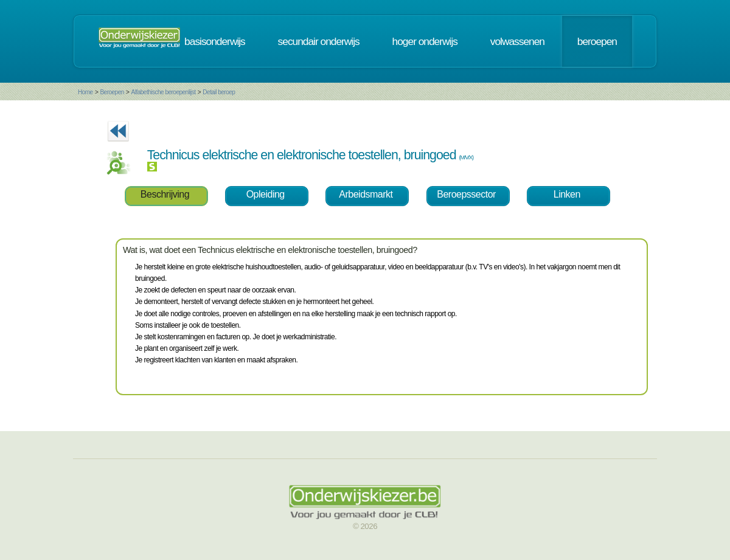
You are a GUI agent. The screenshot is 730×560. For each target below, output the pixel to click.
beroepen (597, 41)
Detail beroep (219, 92)
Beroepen (112, 92)
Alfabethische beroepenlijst (164, 92)
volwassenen (517, 41)
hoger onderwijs (425, 41)
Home (85, 92)
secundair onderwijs (319, 41)
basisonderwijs (215, 41)
